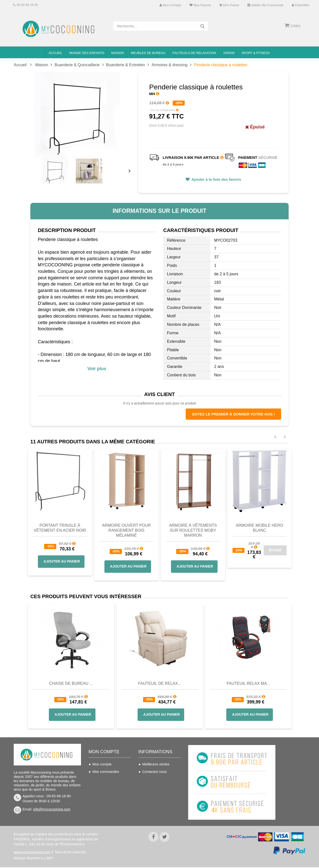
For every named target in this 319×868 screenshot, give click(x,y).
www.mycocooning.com (32, 853)
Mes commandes (106, 772)
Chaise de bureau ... (71, 683)
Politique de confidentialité (153, 812)
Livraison (149, 779)
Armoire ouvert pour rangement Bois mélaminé (126, 530)
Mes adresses (103, 787)
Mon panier (229, 5)
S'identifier (301, 5)
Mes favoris (200, 5)
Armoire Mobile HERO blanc (259, 528)
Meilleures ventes (156, 764)
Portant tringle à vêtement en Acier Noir (60, 528)
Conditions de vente (158, 787)
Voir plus (97, 369)
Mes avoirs (101, 779)
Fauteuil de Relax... (160, 683)
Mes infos (100, 794)
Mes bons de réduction (110, 802)
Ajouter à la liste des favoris (216, 179)
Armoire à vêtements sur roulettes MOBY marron (193, 530)
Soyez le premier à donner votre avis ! (233, 414)
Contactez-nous (155, 772)
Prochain (131, 174)
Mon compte (170, 5)
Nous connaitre (154, 794)
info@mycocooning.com (52, 809)
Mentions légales (155, 802)
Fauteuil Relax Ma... (248, 683)
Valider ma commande (265, 5)
